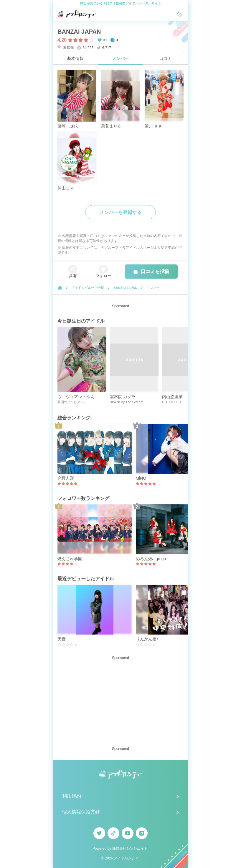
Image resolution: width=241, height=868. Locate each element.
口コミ (166, 58)
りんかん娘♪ (147, 639)
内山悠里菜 (172, 397)
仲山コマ (66, 188)
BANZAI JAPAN (79, 32)
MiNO (141, 478)
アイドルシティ (126, 858)
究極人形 (66, 478)
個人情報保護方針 (81, 812)
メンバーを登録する (120, 212)
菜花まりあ (111, 126)
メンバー (120, 58)
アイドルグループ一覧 (88, 288)
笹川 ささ (153, 126)
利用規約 (72, 796)
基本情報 (75, 58)
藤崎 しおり (68, 126)
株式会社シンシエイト (130, 849)
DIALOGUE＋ (172, 402)
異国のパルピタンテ (72, 402)
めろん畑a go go (151, 559)
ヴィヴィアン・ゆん (76, 397)
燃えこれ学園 (70, 559)
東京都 (66, 47)
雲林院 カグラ (123, 397)
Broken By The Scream (127, 402)
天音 (62, 639)
